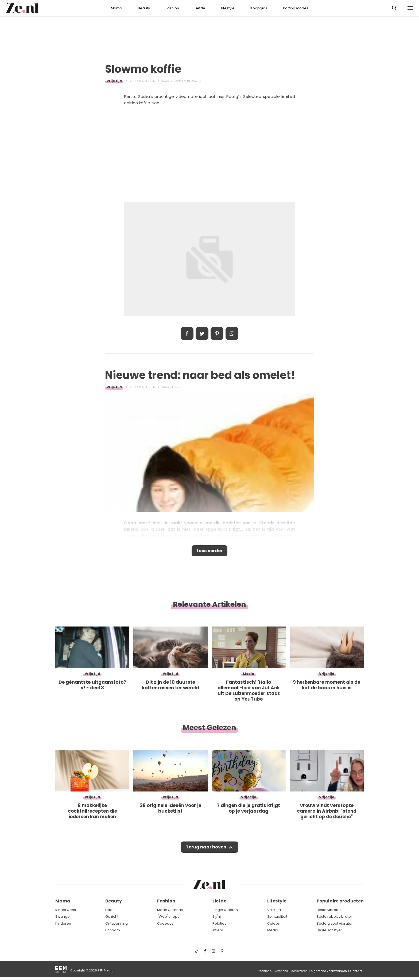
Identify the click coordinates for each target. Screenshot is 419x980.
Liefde (200, 8)
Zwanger (63, 917)
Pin (217, 333)
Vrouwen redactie (186, 81)
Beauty (144, 8)
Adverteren (299, 971)
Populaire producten (340, 901)
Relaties (219, 923)
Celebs (273, 923)
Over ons (281, 971)
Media (273, 930)
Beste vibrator (329, 910)
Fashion (172, 8)
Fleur (175, 387)
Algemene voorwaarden (329, 971)
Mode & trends (170, 910)
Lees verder (210, 552)
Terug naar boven (206, 850)
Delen (187, 333)
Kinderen (63, 923)
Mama (117, 8)
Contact (356, 971)
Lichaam (113, 930)
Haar (110, 910)
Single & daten (225, 910)
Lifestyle (228, 8)
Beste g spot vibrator (335, 923)
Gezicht (112, 917)
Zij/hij (217, 917)
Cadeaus (165, 923)
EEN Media (106, 970)
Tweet (202, 333)
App (232, 333)
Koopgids (259, 8)
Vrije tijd (114, 81)
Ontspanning (117, 923)
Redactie (265, 971)
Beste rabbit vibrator (334, 917)
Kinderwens (66, 910)
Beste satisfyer (329, 930)
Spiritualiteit (277, 917)
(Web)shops (168, 917)
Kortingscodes (296, 8)
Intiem (218, 930)
